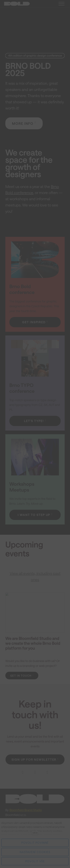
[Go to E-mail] (47, 772)
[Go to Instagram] (35, 772)
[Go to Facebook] (23, 772)
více (35, 833)
